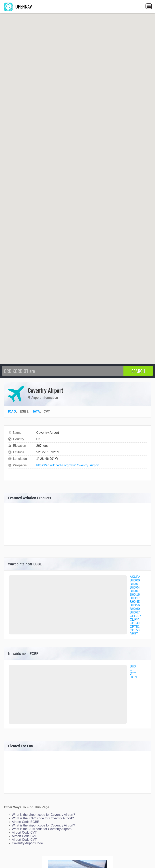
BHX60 (135, 609)
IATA (36, 411)
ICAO (12, 411)
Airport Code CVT (24, 833)
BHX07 (135, 591)
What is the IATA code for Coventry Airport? (42, 829)
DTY (133, 673)
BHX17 (135, 598)
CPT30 (135, 623)
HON (133, 677)
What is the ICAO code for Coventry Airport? (43, 818)
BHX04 (135, 587)
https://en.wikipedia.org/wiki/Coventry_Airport (68, 465)
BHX (133, 666)
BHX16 (135, 595)
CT (132, 670)
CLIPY (134, 620)
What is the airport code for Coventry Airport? (43, 815)
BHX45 (135, 602)
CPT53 (135, 630)
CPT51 (135, 627)
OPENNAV (18, 6)
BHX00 (135, 580)
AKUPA (135, 577)
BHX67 (135, 612)
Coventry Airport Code (27, 843)
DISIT (134, 634)
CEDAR (135, 616)
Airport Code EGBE (26, 822)
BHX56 (135, 605)
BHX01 (135, 584)
